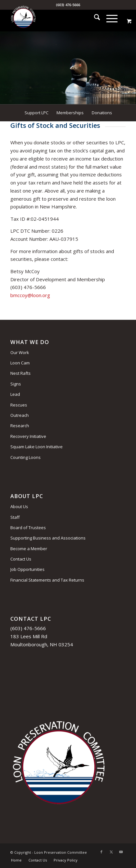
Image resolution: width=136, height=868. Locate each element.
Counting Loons (26, 457)
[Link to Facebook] (101, 852)
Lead (15, 394)
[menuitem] (94, 18)
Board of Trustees (28, 528)
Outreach (20, 415)
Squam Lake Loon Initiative (37, 447)
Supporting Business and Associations (48, 538)
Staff (15, 517)
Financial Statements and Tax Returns (47, 580)
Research (20, 426)
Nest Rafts (21, 373)
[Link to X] (111, 852)
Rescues (19, 405)
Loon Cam (20, 363)
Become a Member (29, 549)
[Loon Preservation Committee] (57, 18)
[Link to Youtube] (121, 852)
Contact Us (21, 559)
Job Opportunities (27, 569)
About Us (19, 506)
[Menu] (109, 18)
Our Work (20, 352)
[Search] (94, 18)
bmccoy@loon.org (30, 295)
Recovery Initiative (28, 436)
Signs (16, 384)
